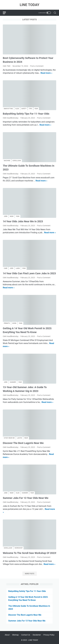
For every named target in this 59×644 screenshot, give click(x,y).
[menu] (6, 13)
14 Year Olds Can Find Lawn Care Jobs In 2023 (29, 273)
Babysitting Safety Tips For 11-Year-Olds (26, 114)
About (7, 635)
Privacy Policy (49, 635)
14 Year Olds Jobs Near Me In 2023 (23, 221)
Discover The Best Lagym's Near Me (23, 443)
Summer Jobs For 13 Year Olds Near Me (26, 498)
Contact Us (26, 635)
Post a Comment (37, 66)
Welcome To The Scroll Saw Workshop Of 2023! (29, 553)
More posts (30, 574)
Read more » (46, 73)
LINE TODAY (29, 5)
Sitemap (15, 635)
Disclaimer (37, 635)
